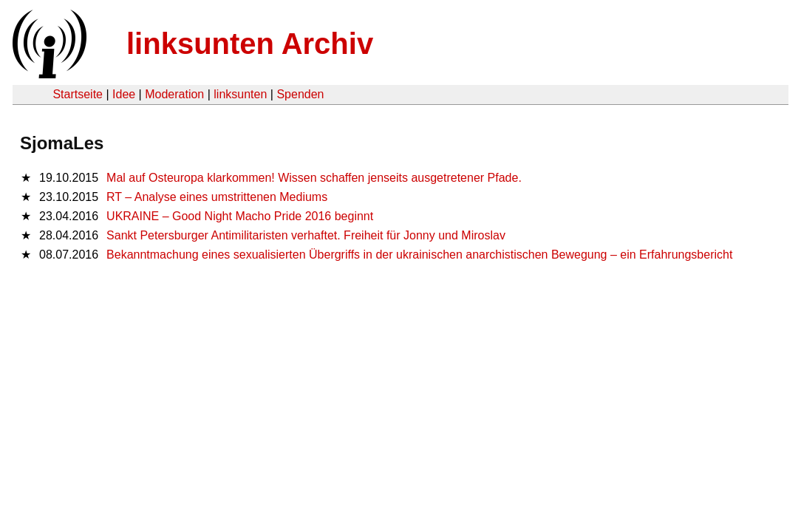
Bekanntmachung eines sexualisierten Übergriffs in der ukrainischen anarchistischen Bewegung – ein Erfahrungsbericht (419, 255)
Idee (124, 94)
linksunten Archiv (250, 44)
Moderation (174, 94)
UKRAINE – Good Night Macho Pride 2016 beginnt (240, 216)
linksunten (240, 94)
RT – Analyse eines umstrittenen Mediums (217, 197)
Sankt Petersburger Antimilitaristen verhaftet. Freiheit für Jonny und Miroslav (306, 235)
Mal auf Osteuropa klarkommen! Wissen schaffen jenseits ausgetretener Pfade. (314, 178)
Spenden (300, 94)
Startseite (78, 94)
